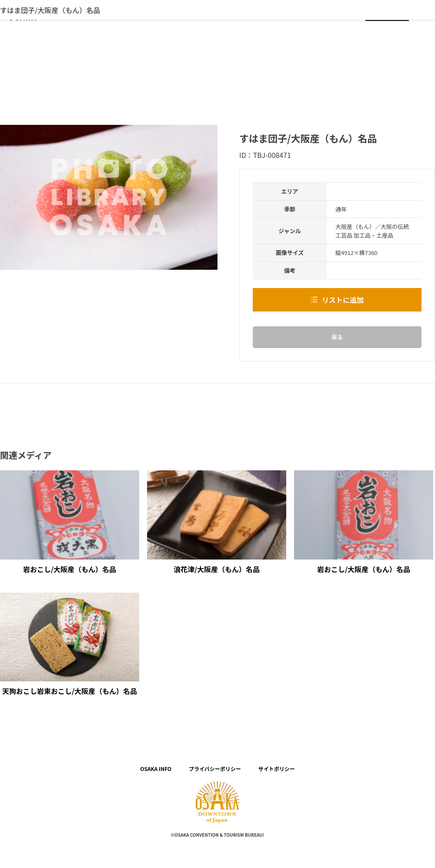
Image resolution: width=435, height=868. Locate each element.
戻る (337, 337)
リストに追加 (343, 300)
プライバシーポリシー (215, 769)
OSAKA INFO (156, 769)
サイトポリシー (277, 769)
